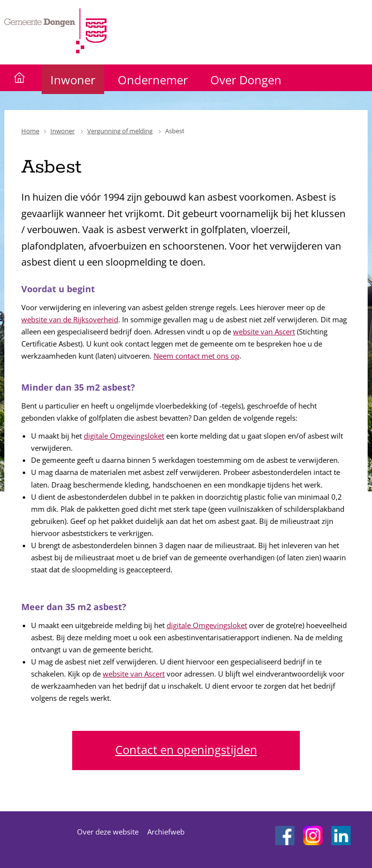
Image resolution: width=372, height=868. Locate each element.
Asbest (175, 131)
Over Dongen (246, 80)
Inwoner (73, 80)
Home (30, 131)
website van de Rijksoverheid (70, 319)
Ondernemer (153, 80)
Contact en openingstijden (186, 750)
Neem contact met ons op (196, 356)
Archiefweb (166, 832)
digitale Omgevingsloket (124, 436)
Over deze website (108, 832)
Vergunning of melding (120, 131)
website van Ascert (264, 331)
